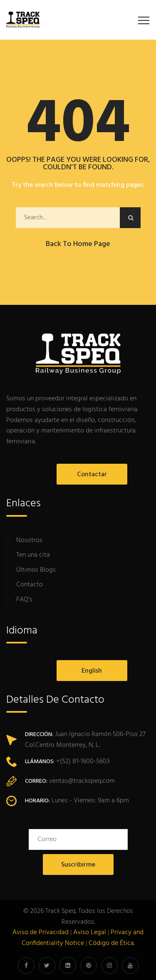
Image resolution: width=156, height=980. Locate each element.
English (92, 671)
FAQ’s (24, 600)
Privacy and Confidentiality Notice (83, 938)
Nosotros (29, 540)
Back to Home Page (78, 244)
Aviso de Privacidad (41, 932)
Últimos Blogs (36, 570)
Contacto (30, 585)
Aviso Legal (90, 932)
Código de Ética (111, 943)
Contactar (92, 475)
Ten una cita (33, 555)
